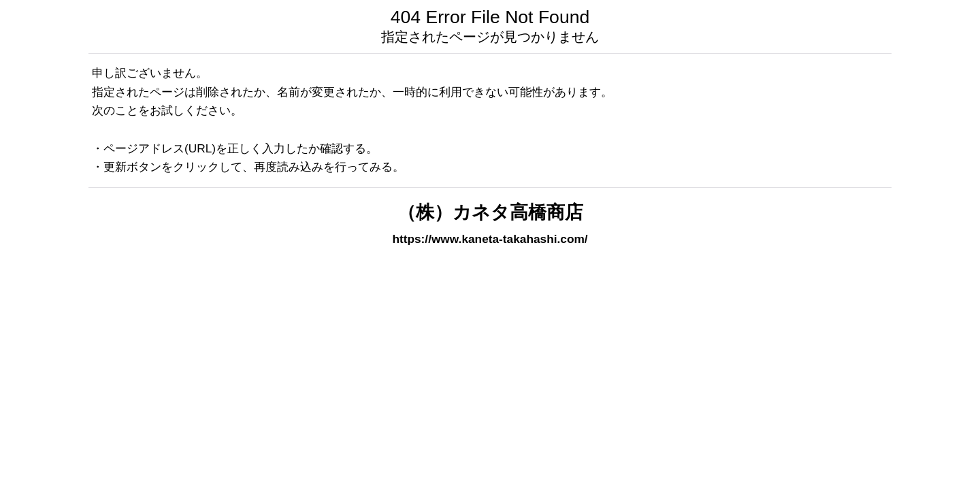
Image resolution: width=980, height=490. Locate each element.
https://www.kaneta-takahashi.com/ (490, 239)
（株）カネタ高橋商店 (490, 212)
